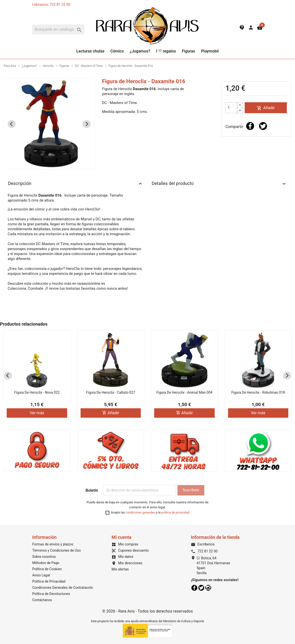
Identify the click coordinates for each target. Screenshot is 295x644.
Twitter (201, 588)
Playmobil (210, 51)
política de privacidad (175, 513)
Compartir (250, 126)
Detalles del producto (219, 184)
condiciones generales (141, 513)
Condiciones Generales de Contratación (63, 588)
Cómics (117, 51)
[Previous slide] (12, 124)
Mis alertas (120, 569)
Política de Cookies (47, 569)
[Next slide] (87, 124)
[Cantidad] (231, 108)
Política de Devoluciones (51, 594)
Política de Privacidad (49, 581)
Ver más (37, 413)
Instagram (208, 588)
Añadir (266, 108)
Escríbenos (203, 544)
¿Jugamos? (140, 51)
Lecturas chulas (90, 51)
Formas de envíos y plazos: (53, 544)
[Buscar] (58, 29)
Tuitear (263, 126)
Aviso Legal (41, 575)
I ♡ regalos (166, 51)
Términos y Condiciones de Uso (57, 550)
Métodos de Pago (46, 563)
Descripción (76, 184)
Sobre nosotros (44, 557)
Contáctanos (42, 600)
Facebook (194, 588)
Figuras (189, 51)
